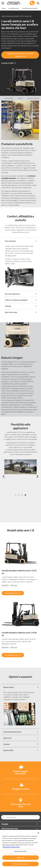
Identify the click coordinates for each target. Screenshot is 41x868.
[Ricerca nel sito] (20, 817)
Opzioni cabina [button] (9, 687)
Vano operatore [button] (10, 241)
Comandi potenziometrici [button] (12, 732)
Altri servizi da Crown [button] (10, 829)
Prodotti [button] (5, 824)
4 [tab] (25, 495)
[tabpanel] (20, 476)
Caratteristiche (9, 98)
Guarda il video (8, 63)
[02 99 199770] (32, 3)
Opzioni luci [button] (7, 738)
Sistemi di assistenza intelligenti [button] (16, 300)
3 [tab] (22, 495)
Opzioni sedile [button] (8, 750)
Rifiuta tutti (21, 858)
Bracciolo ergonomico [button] (13, 294)
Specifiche (5, 585)
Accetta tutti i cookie (20, 864)
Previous (4, 477)
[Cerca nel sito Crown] (38, 3)
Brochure (14, 585)
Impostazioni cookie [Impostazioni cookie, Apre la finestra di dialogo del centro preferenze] (20, 851)
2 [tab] (19, 495)
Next (37, 477)
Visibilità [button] (8, 306)
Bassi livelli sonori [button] (11, 312)
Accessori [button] (7, 744)
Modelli (20, 98)
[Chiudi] (38, 833)
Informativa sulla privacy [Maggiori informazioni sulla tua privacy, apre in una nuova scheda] (11, 847)
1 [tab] (16, 495)
